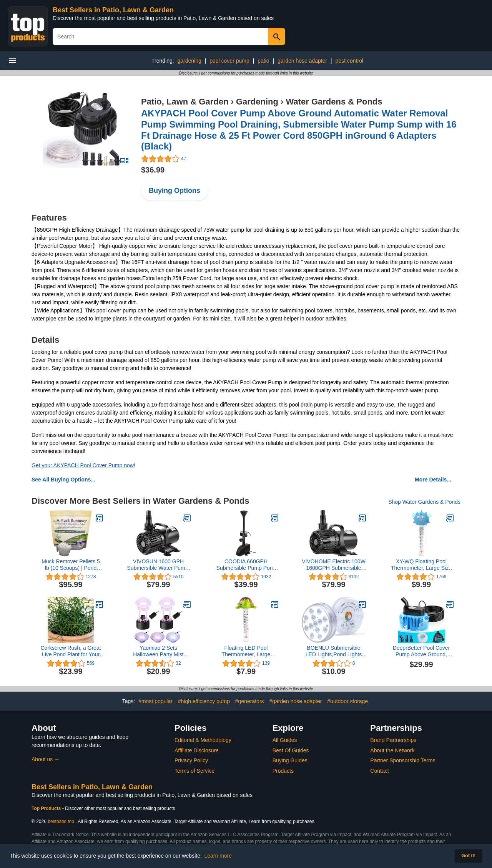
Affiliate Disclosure (197, 750)
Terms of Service (194, 771)
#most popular (155, 701)
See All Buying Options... (63, 480)
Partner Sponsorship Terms (403, 760)
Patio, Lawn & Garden (185, 102)
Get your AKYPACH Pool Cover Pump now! (83, 465)
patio (263, 61)
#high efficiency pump (204, 701)
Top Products (47, 808)
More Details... (433, 480)
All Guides (285, 740)
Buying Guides (290, 760)
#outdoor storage (347, 701)
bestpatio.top (61, 822)
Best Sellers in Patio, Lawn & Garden (113, 10)
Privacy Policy (191, 760)
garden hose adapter (302, 61)
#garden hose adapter (295, 701)
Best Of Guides (291, 750)
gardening (189, 61)
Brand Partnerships (393, 740)
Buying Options (175, 191)
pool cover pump (229, 61)
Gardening (257, 102)
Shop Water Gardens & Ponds (424, 502)
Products (283, 771)
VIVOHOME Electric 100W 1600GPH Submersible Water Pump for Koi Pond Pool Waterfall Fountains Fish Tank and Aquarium (334, 565)
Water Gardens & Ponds (334, 102)
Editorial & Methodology (203, 740)
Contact (379, 771)
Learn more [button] (218, 856)
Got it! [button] (468, 856)
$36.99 (153, 170)
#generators (250, 701)
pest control (349, 61)
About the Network (392, 750)
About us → (46, 759)
